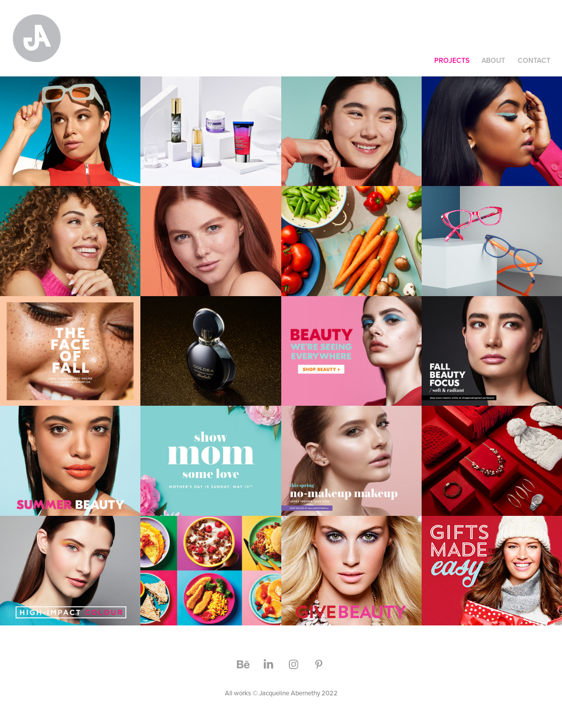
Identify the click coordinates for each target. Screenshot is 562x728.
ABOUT (493, 60)
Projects (452, 60)
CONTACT (534, 60)
